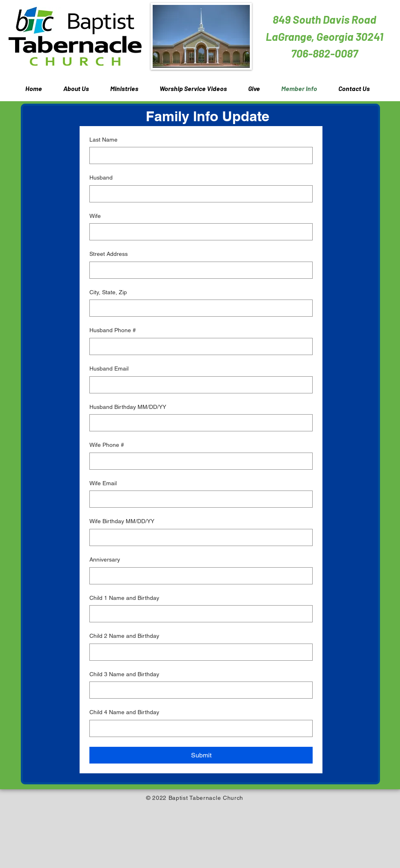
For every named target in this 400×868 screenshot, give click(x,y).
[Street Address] (199, 270)
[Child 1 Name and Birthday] (199, 614)
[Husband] (199, 194)
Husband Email (109, 369)
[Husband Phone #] (199, 346)
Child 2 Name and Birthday (124, 636)
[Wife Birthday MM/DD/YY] (199, 537)
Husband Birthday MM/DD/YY (128, 407)
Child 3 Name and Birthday (124, 674)
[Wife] (199, 232)
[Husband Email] (199, 385)
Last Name (103, 140)
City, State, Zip (108, 292)
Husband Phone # (113, 330)
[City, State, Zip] (199, 308)
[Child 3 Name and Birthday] (199, 690)
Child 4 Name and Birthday (124, 712)
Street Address (109, 254)
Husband (101, 178)
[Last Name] (199, 155)
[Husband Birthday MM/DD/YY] (199, 423)
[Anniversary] (199, 576)
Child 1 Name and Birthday (124, 598)
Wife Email (103, 483)
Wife (95, 216)
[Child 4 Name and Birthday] (199, 728)
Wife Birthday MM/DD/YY (122, 521)
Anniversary (105, 559)
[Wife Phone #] (199, 461)
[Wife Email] (199, 499)
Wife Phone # (107, 445)
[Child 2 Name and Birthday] (199, 652)
